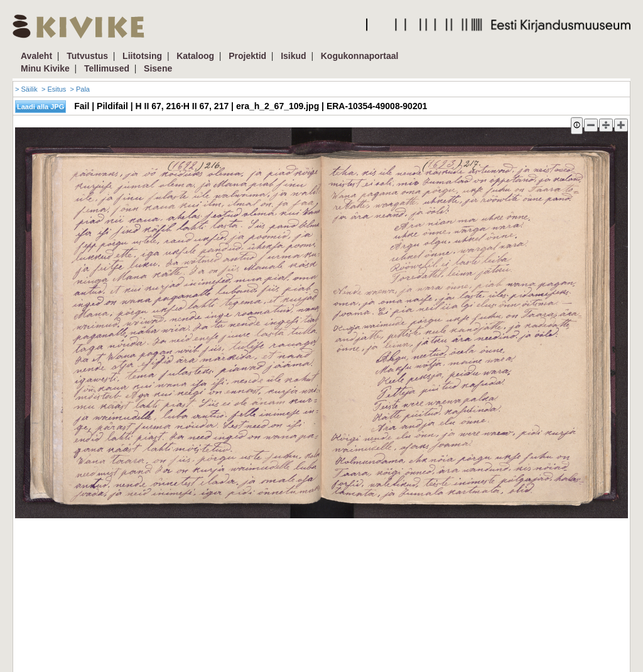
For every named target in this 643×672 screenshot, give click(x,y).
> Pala (80, 89)
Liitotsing (142, 56)
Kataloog (195, 56)
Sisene (158, 68)
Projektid (247, 56)
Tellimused (107, 68)
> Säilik (26, 89)
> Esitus (54, 89)
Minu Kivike (45, 68)
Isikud (293, 56)
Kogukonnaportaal (360, 56)
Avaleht (36, 56)
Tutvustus (87, 56)
